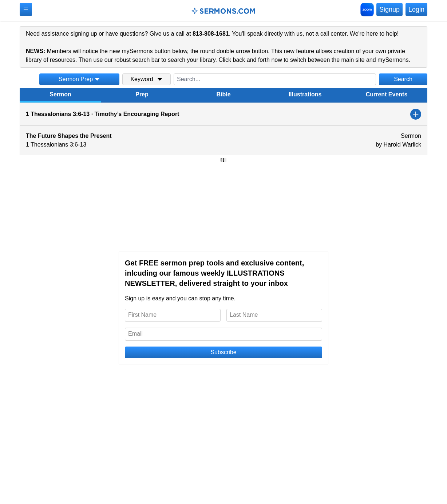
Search (403, 79)
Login (416, 9)
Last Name (244, 315)
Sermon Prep (79, 79)
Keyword (146, 79)
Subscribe (223, 352)
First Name (142, 315)
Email (135, 334)
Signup (389, 9)
